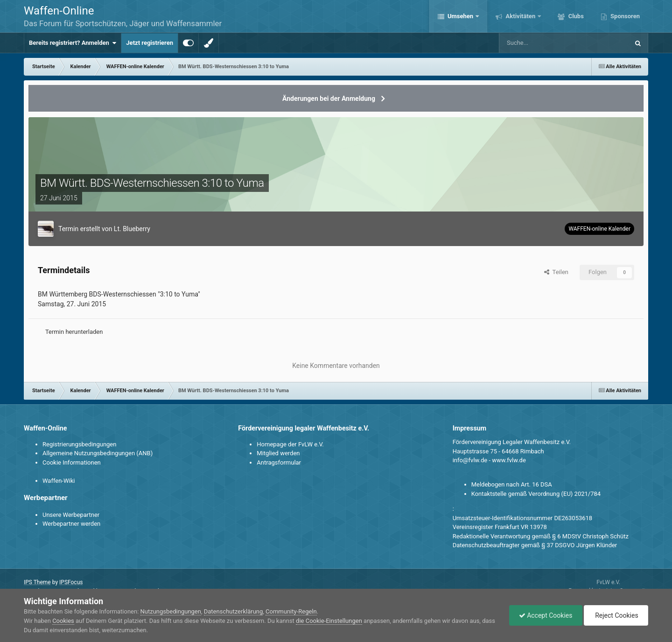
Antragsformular (279, 462)
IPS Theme (37, 582)
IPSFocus (71, 582)
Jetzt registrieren (150, 43)
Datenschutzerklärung (234, 611)
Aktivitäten (520, 16)
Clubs (575, 16)
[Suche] (537, 43)
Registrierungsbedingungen (79, 444)
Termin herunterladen (74, 332)
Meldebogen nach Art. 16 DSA (512, 484)
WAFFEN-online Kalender (599, 229)
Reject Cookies (616, 615)
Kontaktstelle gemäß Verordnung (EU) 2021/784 (536, 494)
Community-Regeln (291, 611)
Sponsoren (624, 16)
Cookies (63, 621)
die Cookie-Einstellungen (329, 621)
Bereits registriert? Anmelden (73, 43)
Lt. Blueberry (132, 229)
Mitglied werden (278, 453)
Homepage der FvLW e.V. (290, 444)
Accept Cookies (546, 615)
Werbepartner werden (71, 524)
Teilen (556, 272)
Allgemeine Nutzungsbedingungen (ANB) (98, 453)
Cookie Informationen (72, 462)
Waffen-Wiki (59, 481)
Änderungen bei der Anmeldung (329, 99)
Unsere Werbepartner (71, 515)
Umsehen (461, 16)
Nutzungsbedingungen (171, 611)
